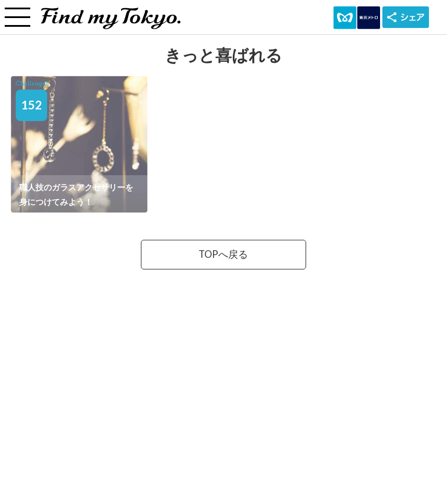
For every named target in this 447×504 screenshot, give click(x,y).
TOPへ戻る (223, 254)
